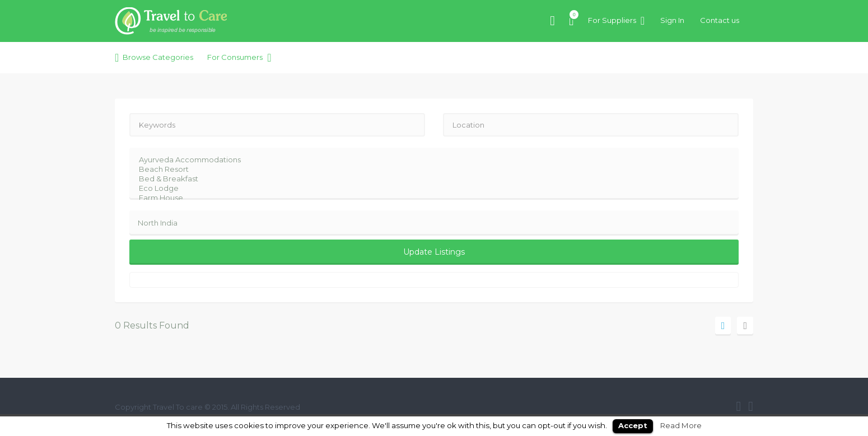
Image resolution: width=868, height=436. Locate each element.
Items (571, 15)
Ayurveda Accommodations (427, 160)
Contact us (720, 20)
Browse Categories (158, 57)
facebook (738, 406)
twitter (751, 406)
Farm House (427, 198)
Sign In (672, 20)
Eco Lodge (427, 188)
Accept (633, 425)
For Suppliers (612, 20)
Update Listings (434, 252)
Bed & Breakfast (427, 179)
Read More (681, 425)
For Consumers (235, 57)
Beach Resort (427, 169)
